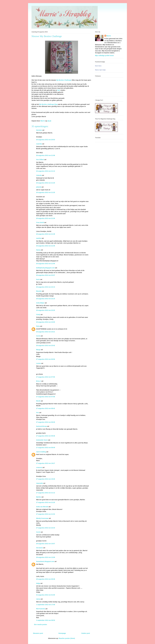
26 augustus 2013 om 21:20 (46, 183)
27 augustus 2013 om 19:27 (46, 463)
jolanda (39, 187)
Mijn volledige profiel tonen (104, 56)
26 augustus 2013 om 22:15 (46, 299)
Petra (38, 326)
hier (58, 90)
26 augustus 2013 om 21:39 (46, 234)
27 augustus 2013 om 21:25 (46, 502)
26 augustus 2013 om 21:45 (46, 246)
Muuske (39, 291)
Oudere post (86, 633)
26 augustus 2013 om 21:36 (46, 218)
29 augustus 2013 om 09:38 (46, 579)
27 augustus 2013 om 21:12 (46, 493)
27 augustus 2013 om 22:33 (46, 528)
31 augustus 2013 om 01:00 (46, 595)
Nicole (38, 401)
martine (39, 238)
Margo (38, 350)
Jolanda (39, 175)
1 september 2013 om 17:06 (46, 605)
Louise (38, 363)
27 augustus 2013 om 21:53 (46, 514)
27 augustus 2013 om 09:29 (46, 422)
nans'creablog (41, 452)
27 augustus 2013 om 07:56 (46, 397)
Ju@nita (39, 144)
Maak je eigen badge (100, 70)
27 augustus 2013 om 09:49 (46, 448)
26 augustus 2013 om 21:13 (46, 171)
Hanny (38, 250)
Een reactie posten (41, 624)
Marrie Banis (98, 66)
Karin (38, 279)
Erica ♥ (39, 381)
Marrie (109, 36)
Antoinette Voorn (42, 440)
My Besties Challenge (64, 80)
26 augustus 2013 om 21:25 (46, 192)
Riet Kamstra (41, 609)
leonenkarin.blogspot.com (45, 561)
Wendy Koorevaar (42, 518)
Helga (38, 583)
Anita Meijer (40, 303)
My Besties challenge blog (48, 104)
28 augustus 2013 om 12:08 (46, 557)
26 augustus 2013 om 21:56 (46, 264)
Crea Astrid (40, 222)
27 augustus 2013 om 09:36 (46, 436)
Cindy (38, 315)
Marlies (39, 497)
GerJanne (40, 548)
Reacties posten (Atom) (67, 638)
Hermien (39, 130)
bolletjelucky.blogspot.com (45, 268)
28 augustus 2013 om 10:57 (46, 544)
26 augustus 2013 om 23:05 (46, 322)
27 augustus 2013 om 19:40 (46, 479)
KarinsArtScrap (41, 426)
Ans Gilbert (40, 160)
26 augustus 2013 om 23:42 (46, 345)
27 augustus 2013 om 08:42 (46, 408)
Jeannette (40, 483)
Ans (38, 413)
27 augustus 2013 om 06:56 (46, 359)
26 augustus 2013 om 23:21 (46, 332)
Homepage (62, 633)
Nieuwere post (38, 633)
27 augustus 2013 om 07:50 (46, 377)
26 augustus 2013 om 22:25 (46, 310)
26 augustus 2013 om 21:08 (46, 155)
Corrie (38, 336)
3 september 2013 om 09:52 (46, 620)
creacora (39, 467)
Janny (38, 599)
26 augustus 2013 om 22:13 (46, 287)
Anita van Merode (42, 507)
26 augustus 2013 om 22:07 (46, 275)
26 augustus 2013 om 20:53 (46, 140)
